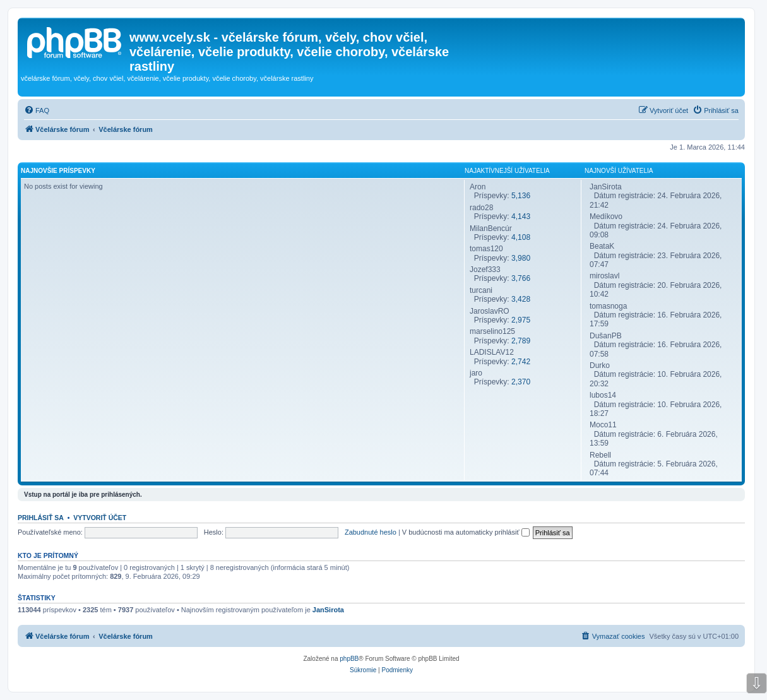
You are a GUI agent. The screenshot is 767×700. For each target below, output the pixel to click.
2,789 (521, 341)
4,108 (521, 237)
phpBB (349, 659)
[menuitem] (37, 110)
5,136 (521, 196)
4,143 (521, 217)
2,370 (521, 382)
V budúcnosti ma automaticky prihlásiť (466, 532)
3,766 (521, 278)
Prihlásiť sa (41, 518)
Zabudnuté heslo (371, 532)
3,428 (521, 299)
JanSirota (328, 610)
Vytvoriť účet (100, 518)
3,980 (521, 258)
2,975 (521, 320)
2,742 (521, 362)
